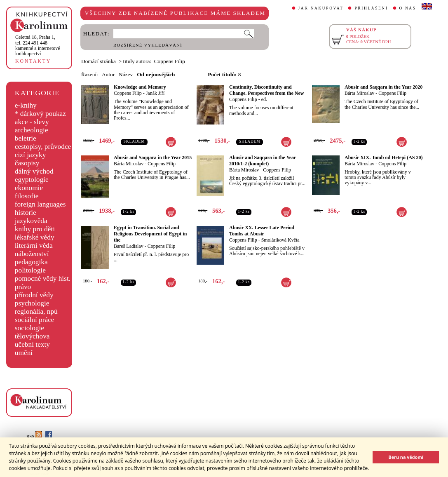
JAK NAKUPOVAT (321, 8)
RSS (34, 436)
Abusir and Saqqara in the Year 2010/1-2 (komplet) (263, 161)
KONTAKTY (33, 61)
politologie (30, 270)
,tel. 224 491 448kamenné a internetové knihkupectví (38, 45)
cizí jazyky (30, 155)
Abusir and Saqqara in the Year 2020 (383, 87)
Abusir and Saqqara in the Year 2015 (153, 157)
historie (26, 213)
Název (126, 74)
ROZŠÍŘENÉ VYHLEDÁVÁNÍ (148, 45)
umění (24, 353)
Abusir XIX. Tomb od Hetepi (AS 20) (383, 157)
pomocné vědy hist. (43, 278)
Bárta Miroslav (359, 93)
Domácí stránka (99, 61)
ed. (264, 99)
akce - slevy (32, 122)
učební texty (32, 344)
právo (23, 287)
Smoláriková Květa (280, 240)
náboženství (32, 254)
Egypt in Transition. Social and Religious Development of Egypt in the (150, 234)
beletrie (26, 138)
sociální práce (35, 320)
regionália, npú (36, 311)
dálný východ (34, 171)
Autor (108, 74)
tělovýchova (32, 336)
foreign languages (40, 204)
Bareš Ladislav (129, 246)
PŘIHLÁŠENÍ (371, 8)
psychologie (32, 303)
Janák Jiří (155, 93)
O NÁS (408, 8)
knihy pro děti (35, 229)
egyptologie (32, 180)
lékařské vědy (35, 237)
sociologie (29, 328)
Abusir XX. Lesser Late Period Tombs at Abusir (262, 231)
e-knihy (26, 105)
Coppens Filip (128, 93)
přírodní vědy (34, 295)
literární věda (34, 246)
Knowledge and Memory (140, 87)
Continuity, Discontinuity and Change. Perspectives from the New (266, 90)
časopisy (27, 163)
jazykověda (31, 221)
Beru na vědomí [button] (406, 457)
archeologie (32, 130)
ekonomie (29, 188)
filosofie (27, 196)
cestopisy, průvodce (43, 147)
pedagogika (31, 262)
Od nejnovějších (156, 74)
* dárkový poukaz (40, 114)
